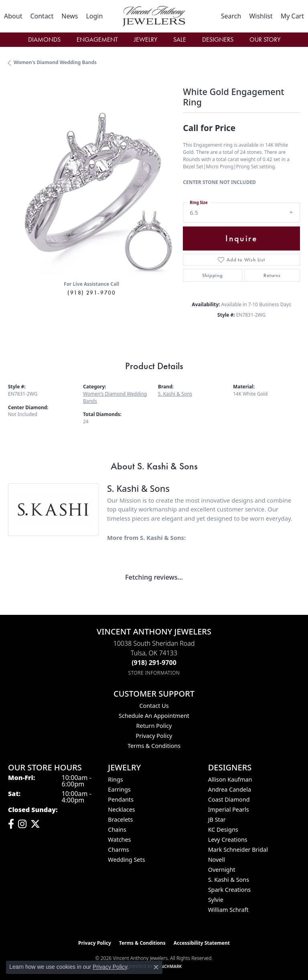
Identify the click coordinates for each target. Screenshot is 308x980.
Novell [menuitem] (217, 860)
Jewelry (146, 39)
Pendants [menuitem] (121, 799)
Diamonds (44, 39)
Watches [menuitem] (119, 840)
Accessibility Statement (202, 943)
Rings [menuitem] (115, 779)
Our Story (265, 39)
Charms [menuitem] (118, 850)
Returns (272, 275)
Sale (180, 39)
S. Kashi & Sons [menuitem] (229, 880)
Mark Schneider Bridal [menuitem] (238, 850)
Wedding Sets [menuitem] (126, 860)
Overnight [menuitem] (222, 870)
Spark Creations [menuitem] (230, 890)
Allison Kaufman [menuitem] (230, 779)
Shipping (212, 275)
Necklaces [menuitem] (121, 809)
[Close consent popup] (156, 967)
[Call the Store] (154, 663)
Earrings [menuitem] (119, 789)
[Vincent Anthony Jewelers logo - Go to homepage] (154, 16)
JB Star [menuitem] (217, 819)
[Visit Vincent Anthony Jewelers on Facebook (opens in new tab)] (11, 824)
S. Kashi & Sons (175, 394)
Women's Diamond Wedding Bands (55, 62)
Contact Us (154, 706)
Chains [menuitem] (117, 829)
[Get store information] (154, 673)
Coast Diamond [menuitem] (229, 799)
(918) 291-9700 (91, 293)
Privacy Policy (154, 736)
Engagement (97, 39)
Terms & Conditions (154, 746)
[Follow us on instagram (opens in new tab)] (22, 824)
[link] (13, 16)
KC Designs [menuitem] (223, 829)
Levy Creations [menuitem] (228, 840)
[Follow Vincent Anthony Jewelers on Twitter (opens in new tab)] (35, 824)
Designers (218, 39)
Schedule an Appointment (154, 716)
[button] (94, 16)
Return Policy (154, 726)
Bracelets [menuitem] (120, 819)
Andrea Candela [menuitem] (230, 789)
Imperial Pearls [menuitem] (229, 809)
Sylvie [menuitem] (216, 900)
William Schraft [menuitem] (228, 910)
